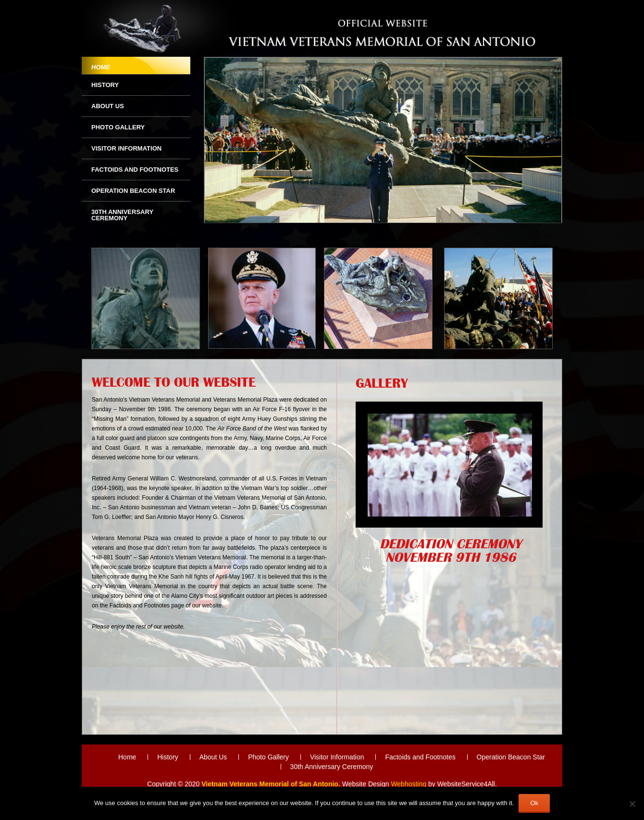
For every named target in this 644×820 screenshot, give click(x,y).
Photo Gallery (118, 127)
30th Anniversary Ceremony (122, 215)
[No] (632, 804)
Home (101, 67)
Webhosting (409, 784)
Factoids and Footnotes (135, 170)
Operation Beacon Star (133, 191)
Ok (534, 803)
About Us (108, 106)
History (105, 85)
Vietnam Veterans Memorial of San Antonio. (271, 784)
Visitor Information (126, 148)
